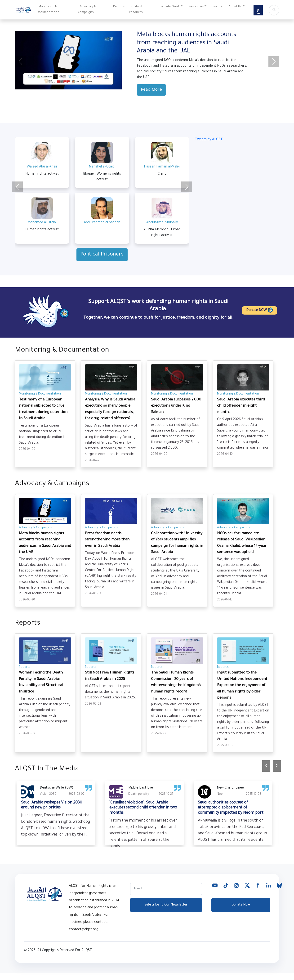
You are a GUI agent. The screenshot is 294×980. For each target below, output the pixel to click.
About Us (235, 7)
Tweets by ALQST (209, 140)
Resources (196, 7)
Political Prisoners (136, 10)
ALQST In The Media (47, 769)
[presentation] (266, 766)
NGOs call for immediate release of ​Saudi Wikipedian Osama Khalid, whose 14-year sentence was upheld (242, 543)
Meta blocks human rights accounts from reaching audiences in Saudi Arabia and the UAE (45, 543)
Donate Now (241, 911)
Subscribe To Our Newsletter (166, 911)
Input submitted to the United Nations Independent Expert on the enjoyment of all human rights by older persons (242, 685)
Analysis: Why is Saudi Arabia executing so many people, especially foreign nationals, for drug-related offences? (110, 409)
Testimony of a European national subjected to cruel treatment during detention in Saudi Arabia (43, 409)
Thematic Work (169, 7)
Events (218, 7)
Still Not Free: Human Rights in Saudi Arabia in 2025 (110, 676)
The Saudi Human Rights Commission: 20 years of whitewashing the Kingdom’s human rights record (176, 682)
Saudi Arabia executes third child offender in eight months (241, 406)
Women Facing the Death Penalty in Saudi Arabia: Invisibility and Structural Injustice (41, 682)
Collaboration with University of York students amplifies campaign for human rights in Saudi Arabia (177, 543)
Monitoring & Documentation (48, 10)
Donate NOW (260, 310)
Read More (151, 90)
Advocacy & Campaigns (87, 10)
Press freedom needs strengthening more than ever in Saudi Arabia (107, 540)
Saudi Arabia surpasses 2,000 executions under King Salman (176, 406)
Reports (119, 7)
